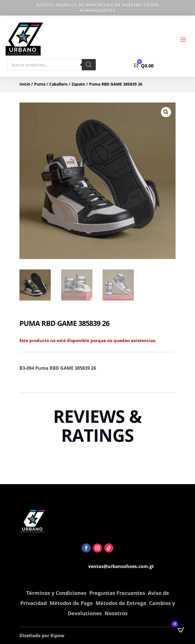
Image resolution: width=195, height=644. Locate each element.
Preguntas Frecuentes (117, 593)
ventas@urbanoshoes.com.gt (121, 566)
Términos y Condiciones (56, 593)
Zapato (78, 84)
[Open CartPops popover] (181, 630)
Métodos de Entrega (121, 603)
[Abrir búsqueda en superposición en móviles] (52, 65)
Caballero (58, 84)
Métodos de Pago (71, 603)
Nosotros (116, 613)
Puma (40, 84)
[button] (166, 112)
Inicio (25, 84)
